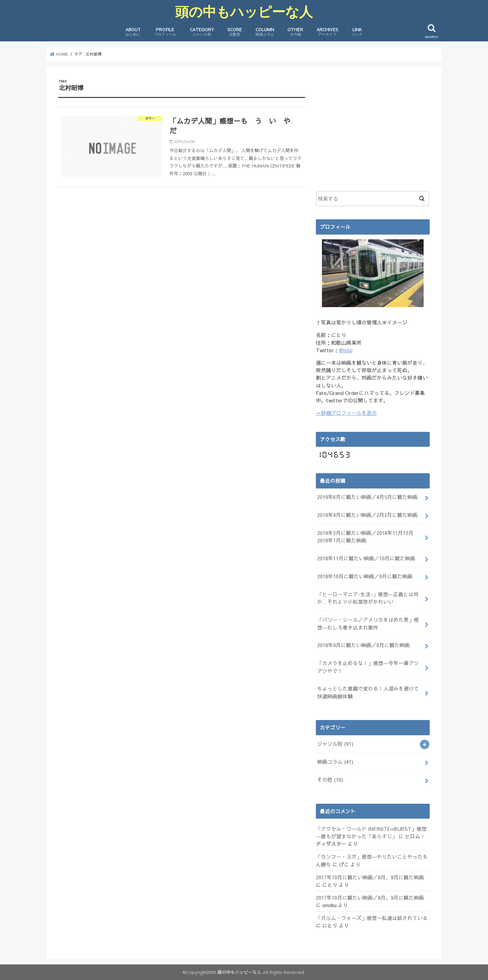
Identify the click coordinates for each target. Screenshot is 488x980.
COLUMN (265, 32)
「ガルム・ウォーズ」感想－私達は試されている (372, 918)
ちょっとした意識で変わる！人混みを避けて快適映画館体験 (368, 692)
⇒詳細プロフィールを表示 (346, 413)
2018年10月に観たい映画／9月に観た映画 (365, 576)
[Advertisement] (373, 126)
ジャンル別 (335, 744)
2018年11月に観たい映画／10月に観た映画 (366, 558)
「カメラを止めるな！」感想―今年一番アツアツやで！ (368, 667)
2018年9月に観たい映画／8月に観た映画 (363, 645)
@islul (346, 350)
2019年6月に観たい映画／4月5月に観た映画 (367, 497)
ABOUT (133, 32)
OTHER (295, 32)
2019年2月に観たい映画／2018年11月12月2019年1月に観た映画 (365, 537)
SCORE (235, 32)
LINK (357, 32)
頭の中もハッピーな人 (244, 12)
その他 (330, 780)
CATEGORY (202, 32)
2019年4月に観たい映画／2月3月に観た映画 (367, 515)
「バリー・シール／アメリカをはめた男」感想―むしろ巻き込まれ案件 (368, 623)
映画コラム (335, 762)
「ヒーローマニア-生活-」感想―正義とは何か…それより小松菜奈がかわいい (368, 598)
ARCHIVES (327, 32)
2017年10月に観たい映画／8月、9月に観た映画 (370, 877)
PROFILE (165, 32)
